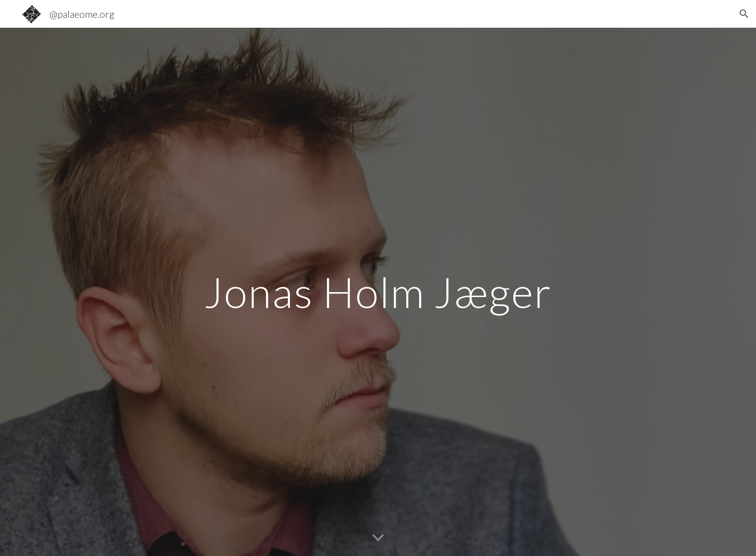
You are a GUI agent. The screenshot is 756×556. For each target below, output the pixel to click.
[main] (378, 292)
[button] (744, 14)
